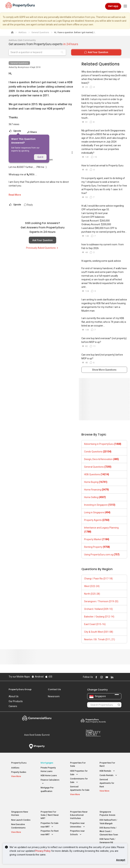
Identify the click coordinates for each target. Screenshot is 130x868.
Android (37, 677)
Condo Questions (98, 452)
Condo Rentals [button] (109, 775)
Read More (15, 195)
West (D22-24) (92, 586)
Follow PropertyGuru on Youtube (106, 677)
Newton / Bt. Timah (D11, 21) (100, 639)
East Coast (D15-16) (95, 624)
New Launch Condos (21, 814)
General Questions (19, 63)
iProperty (37, 746)
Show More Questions (104, 370)
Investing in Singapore (100, 505)
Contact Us (54, 689)
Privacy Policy (43, 851)
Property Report (93, 733)
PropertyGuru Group (20, 689)
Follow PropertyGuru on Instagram (101, 677)
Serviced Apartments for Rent (107, 783)
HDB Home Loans (49, 776)
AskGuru (15, 768)
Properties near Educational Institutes (79, 809)
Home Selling (95, 497)
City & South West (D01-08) (99, 632)
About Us (14, 696)
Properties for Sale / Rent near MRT (50, 809)
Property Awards (93, 721)
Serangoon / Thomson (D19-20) (101, 601)
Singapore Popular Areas (107, 807)
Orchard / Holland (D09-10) (98, 609)
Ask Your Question (42, 240)
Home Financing (96, 490)
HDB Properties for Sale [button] (79, 773)
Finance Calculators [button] (50, 782)
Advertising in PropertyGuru (103, 444)
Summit (37, 735)
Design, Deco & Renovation (101, 459)
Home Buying (96, 482)
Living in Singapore (97, 512)
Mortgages (47, 763)
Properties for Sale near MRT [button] (50, 819)
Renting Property (97, 547)
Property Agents (97, 520)
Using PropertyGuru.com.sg (102, 555)
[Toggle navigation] (125, 6)
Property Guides (19, 772)
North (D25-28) (92, 594)
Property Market (97, 539)
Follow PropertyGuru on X (116, 677)
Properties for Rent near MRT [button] (50, 827)
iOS (49, 677)
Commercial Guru (37, 718)
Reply (28, 205)
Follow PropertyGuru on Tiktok (120, 677)
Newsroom (54, 696)
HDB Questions (97, 474)
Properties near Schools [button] (77, 827)
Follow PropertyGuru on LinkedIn (112, 677)
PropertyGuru (19, 763)
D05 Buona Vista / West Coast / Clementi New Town (109, 825)
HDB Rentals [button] (107, 771)
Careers (13, 706)
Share (32, 132)
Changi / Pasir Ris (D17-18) (98, 579)
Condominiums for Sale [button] (79, 781)
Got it (40, 157)
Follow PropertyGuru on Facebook (96, 677)
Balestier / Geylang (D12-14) (99, 617)
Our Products (16, 701)
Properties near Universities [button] (78, 819)
